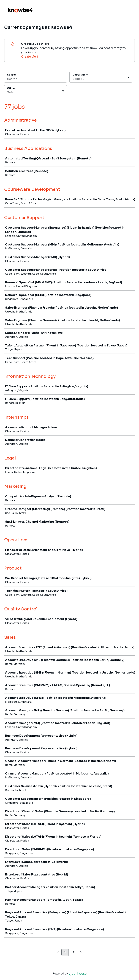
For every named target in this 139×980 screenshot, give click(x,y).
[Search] (36, 79)
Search (12, 75)
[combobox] (73, 79)
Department (80, 75)
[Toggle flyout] (128, 78)
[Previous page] (58, 953)
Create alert (30, 57)
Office (11, 88)
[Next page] (81, 953)
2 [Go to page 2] (74, 952)
